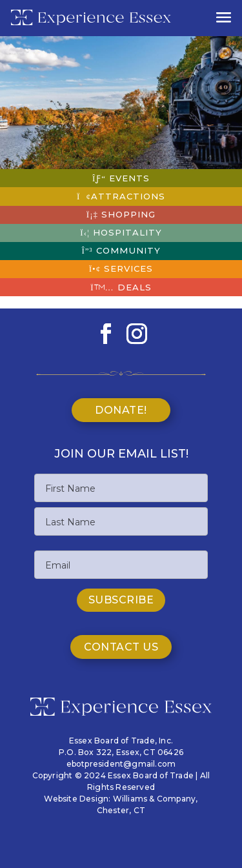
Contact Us (121, 647)
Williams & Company (155, 799)
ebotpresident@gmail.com (121, 764)
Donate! (121, 410)
